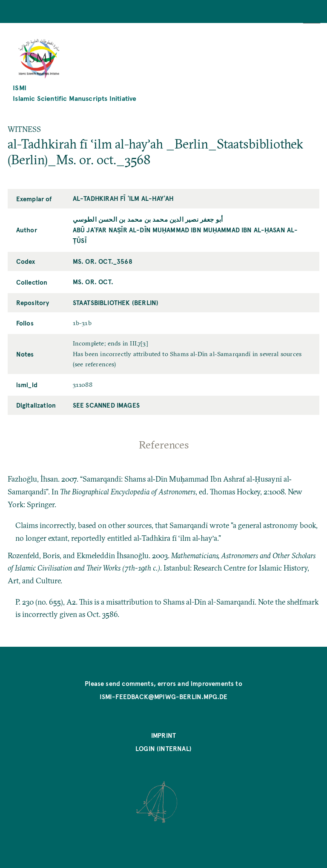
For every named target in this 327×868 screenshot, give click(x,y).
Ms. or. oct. (93, 282)
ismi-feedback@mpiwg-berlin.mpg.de (164, 697)
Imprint (163, 735)
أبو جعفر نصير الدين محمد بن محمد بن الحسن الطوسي (148, 219)
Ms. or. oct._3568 (103, 261)
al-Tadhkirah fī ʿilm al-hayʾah (123, 198)
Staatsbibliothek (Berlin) (116, 303)
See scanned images (106, 405)
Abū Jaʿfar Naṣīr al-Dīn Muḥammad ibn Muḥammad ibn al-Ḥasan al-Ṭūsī (185, 235)
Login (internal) (163, 748)
